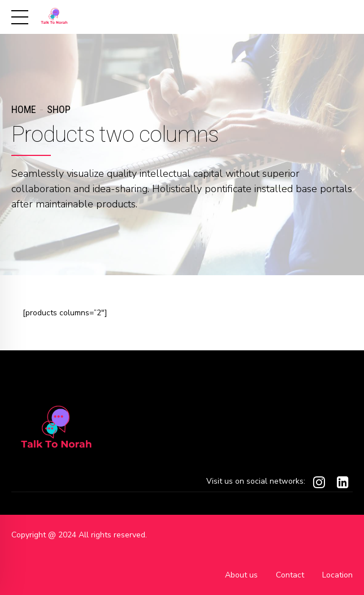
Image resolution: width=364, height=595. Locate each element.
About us (241, 575)
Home (23, 109)
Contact (290, 575)
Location (337, 575)
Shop (59, 109)
